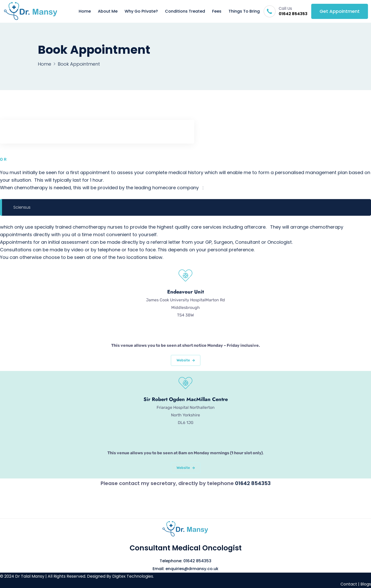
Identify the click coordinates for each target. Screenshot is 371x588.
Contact (349, 584)
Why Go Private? (141, 11)
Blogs (366, 584)
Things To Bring (244, 11)
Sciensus (22, 208)
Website (186, 360)
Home (85, 11)
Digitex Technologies (133, 576)
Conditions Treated (185, 11)
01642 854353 (293, 14)
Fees (217, 11)
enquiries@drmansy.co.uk (192, 569)
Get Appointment (340, 11)
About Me (108, 11)
